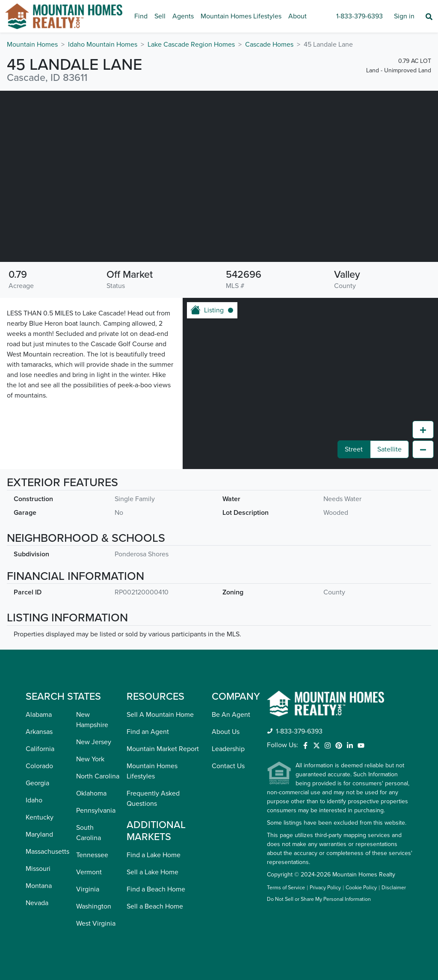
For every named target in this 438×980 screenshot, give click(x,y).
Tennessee (92, 855)
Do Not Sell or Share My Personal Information (319, 900)
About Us (226, 732)
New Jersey (94, 742)
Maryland (39, 834)
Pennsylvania (96, 811)
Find (141, 16)
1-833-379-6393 (360, 16)
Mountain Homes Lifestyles (241, 16)
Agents (183, 16)
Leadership (228, 749)
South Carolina (89, 833)
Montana (39, 886)
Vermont (89, 872)
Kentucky (40, 817)
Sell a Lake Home (152, 872)
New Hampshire (92, 720)
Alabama (39, 715)
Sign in (404, 16)
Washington (94, 906)
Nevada (37, 903)
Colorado (39, 766)
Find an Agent (148, 732)
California (40, 749)
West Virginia (96, 924)
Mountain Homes (32, 45)
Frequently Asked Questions (153, 799)
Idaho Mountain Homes (103, 45)
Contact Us (228, 766)
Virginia (88, 889)
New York (90, 759)
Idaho (34, 800)
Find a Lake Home (154, 855)
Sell (160, 16)
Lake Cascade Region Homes (191, 45)
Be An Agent (231, 715)
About (297, 16)
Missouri (38, 869)
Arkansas (39, 732)
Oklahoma (91, 793)
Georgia (37, 783)
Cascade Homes (269, 45)
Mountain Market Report (163, 749)
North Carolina (98, 776)
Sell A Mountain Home (160, 715)
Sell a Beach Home (155, 906)
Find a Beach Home (156, 889)
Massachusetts (47, 852)
